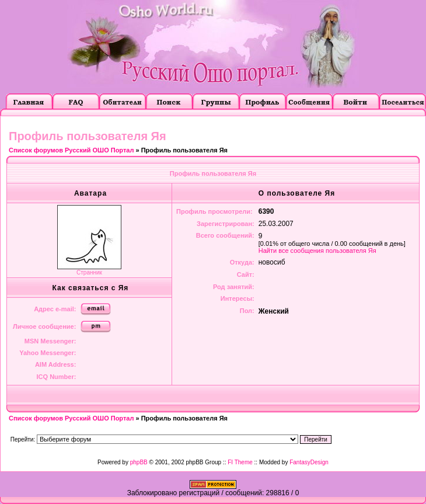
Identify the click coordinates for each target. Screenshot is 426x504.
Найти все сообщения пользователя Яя (317, 251)
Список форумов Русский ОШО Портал (71, 150)
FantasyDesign (309, 462)
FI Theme (240, 462)
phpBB (139, 462)
